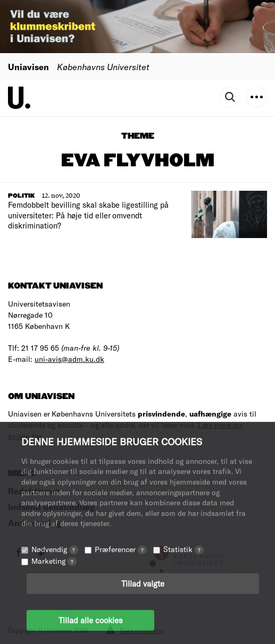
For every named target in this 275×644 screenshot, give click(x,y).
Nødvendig (55, 549)
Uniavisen (28, 67)
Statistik (184, 549)
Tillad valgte (143, 583)
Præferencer (121, 549)
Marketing (54, 561)
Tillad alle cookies (90, 620)
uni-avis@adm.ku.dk (69, 359)
